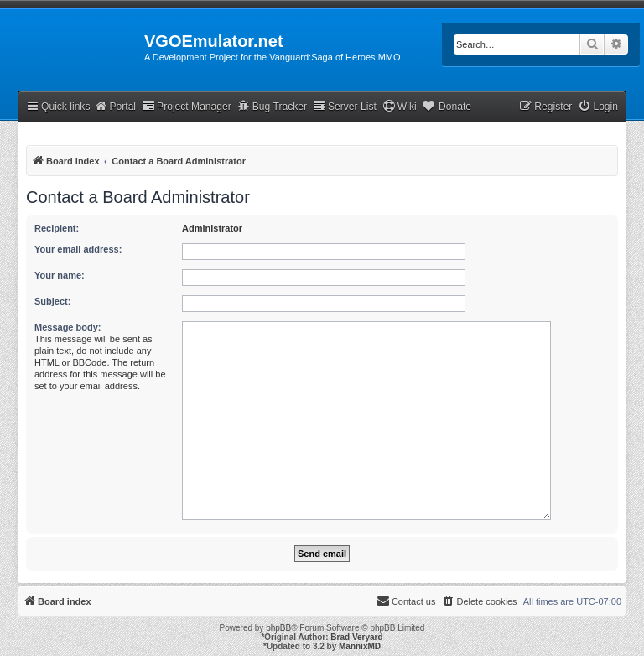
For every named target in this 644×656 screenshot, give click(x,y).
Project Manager (187, 106)
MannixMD (360, 646)
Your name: (60, 275)
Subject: (52, 301)
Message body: (68, 327)
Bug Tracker (272, 106)
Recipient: (57, 228)
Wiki (400, 106)
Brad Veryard (356, 637)
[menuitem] (598, 107)
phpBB (278, 628)
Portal (115, 106)
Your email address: (78, 249)
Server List (345, 106)
